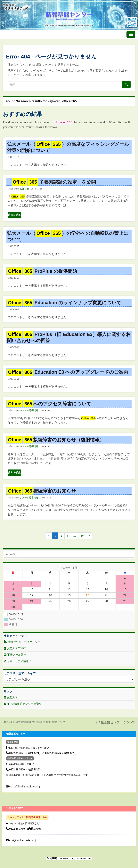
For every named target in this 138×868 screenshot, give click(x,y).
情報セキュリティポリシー (22, 642)
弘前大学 (11, 697)
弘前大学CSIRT (15, 648)
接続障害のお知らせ (42, 491)
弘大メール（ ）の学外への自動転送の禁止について (68, 236)
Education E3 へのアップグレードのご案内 (68, 372)
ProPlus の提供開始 (42, 271)
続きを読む (14, 215)
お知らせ (24, 189)
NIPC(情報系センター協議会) (23, 704)
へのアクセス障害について (49, 404)
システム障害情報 (29, 410)
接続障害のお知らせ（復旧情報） (56, 440)
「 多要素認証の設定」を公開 (51, 182)
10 (82, 536)
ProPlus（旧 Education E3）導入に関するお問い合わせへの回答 (69, 337)
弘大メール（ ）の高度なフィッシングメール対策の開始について (68, 147)
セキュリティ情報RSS (19, 661)
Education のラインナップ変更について (64, 303)
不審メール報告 (15, 655)
